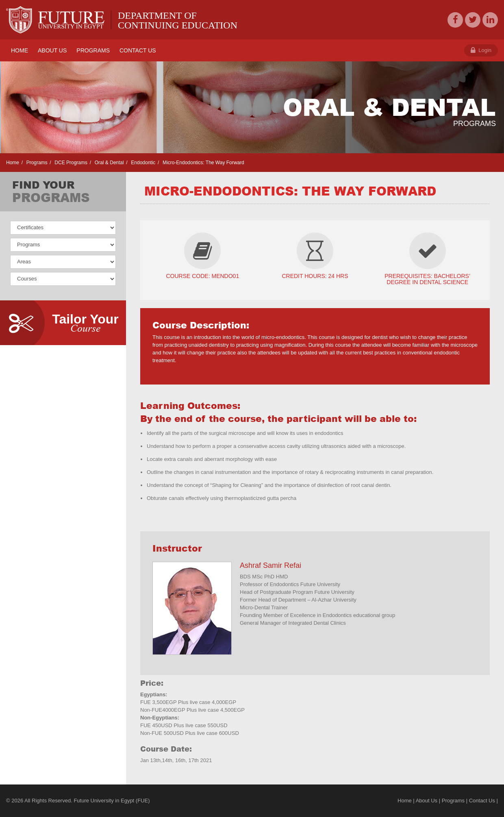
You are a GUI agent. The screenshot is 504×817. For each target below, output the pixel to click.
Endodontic (142, 163)
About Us (427, 801)
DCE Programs (70, 163)
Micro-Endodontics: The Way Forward (203, 163)
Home (13, 163)
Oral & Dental (108, 163)
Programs (36, 163)
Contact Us (482, 801)
